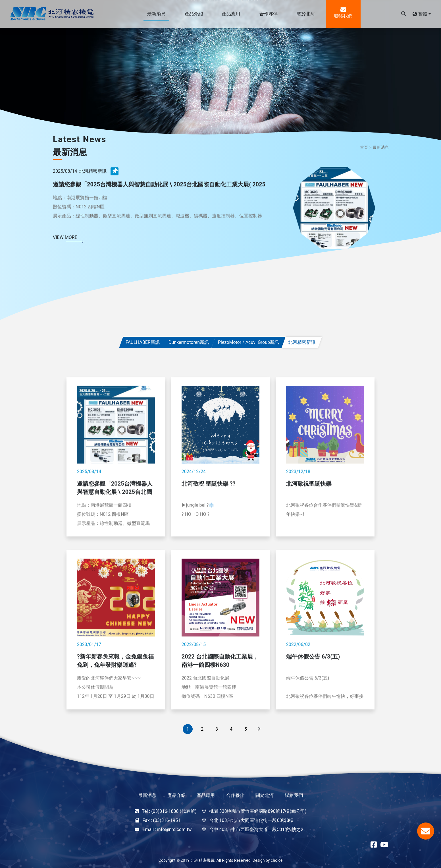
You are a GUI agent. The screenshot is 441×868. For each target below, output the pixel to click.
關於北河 (265, 795)
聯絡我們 (294, 795)
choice (277, 860)
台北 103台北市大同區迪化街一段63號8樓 (251, 820)
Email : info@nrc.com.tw (167, 829)
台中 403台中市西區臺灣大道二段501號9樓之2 (256, 829)
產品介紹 (176, 795)
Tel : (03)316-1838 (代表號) (169, 811)
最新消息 (381, 147)
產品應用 (206, 795)
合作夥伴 (235, 795)
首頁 (364, 147)
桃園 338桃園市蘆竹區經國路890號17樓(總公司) (258, 811)
